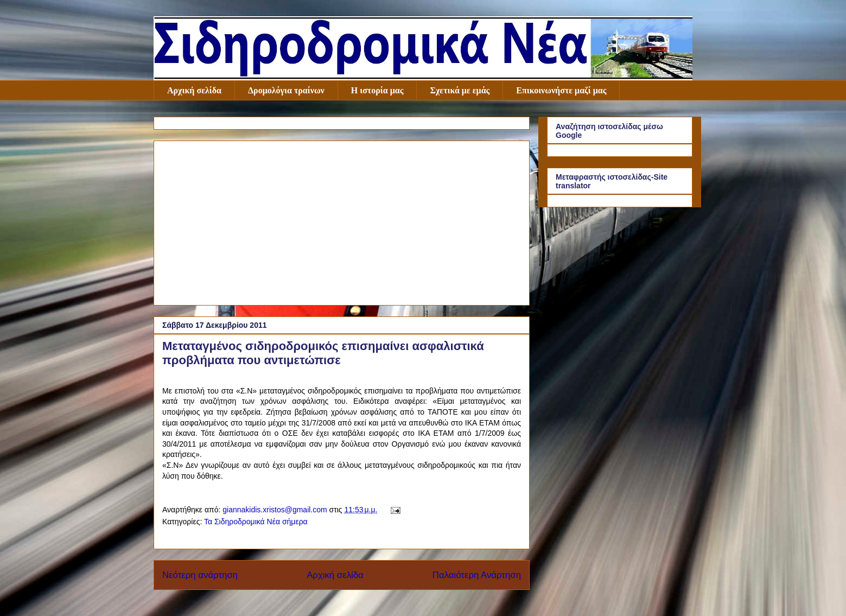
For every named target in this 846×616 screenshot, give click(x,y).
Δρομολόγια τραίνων (286, 90)
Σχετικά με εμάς (460, 90)
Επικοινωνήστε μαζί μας (561, 90)
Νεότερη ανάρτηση (200, 575)
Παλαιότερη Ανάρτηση (477, 575)
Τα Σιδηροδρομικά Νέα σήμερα (256, 522)
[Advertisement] (342, 221)
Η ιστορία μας (377, 90)
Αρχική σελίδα (194, 90)
